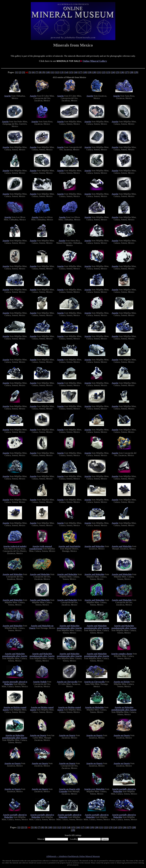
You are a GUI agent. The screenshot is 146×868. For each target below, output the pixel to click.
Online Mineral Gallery (95, 61)
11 (52, 72)
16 (76, 72)
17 (80, 72)
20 (94, 72)
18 (85, 72)
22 (104, 72)
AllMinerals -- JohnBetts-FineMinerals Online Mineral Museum (73, 856)
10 (48, 72)
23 (108, 72)
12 (57, 72)
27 (127, 72)
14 (66, 72)
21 (99, 72)
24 (113, 72)
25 (118, 72)
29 (136, 72)
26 (122, 72)
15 (71, 72)
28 (132, 72)
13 (62, 72)
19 (90, 72)
